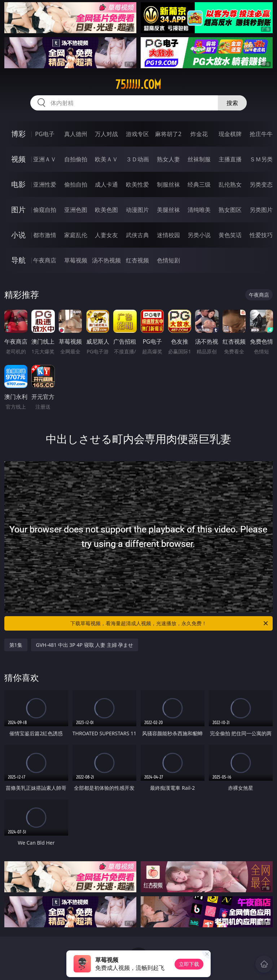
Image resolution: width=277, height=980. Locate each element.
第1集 (16, 645)
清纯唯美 (199, 210)
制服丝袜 (168, 184)
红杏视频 (137, 260)
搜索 (232, 103)
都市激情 (45, 235)
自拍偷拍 (76, 159)
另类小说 (199, 235)
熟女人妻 (168, 159)
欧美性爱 (137, 184)
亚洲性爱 (45, 184)
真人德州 (76, 134)
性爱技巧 (261, 235)
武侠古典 (137, 235)
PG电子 (45, 134)
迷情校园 (168, 235)
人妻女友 (106, 235)
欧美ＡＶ (106, 159)
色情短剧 (168, 260)
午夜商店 (45, 260)
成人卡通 (106, 184)
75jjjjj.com (138, 84)
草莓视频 (76, 260)
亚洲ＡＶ (45, 159)
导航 (18, 260)
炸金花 (199, 134)
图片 (18, 210)
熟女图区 (230, 210)
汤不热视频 (106, 260)
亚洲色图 (76, 210)
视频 (18, 159)
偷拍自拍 (76, 184)
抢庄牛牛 (261, 134)
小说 (18, 235)
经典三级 (199, 184)
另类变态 (261, 184)
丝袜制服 (199, 159)
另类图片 (261, 210)
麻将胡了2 (168, 134)
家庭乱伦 (76, 235)
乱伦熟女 (230, 184)
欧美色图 (106, 210)
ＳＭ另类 (261, 159)
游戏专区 (137, 134)
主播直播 (230, 159)
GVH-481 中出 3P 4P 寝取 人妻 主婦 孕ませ (85, 645)
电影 (18, 184)
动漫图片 (137, 210)
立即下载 (189, 964)
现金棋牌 (230, 134)
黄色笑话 (230, 235)
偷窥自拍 (45, 210)
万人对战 (106, 134)
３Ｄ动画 (137, 159)
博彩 (18, 134)
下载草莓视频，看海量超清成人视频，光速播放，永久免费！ (170, 623)
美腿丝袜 (168, 210)
